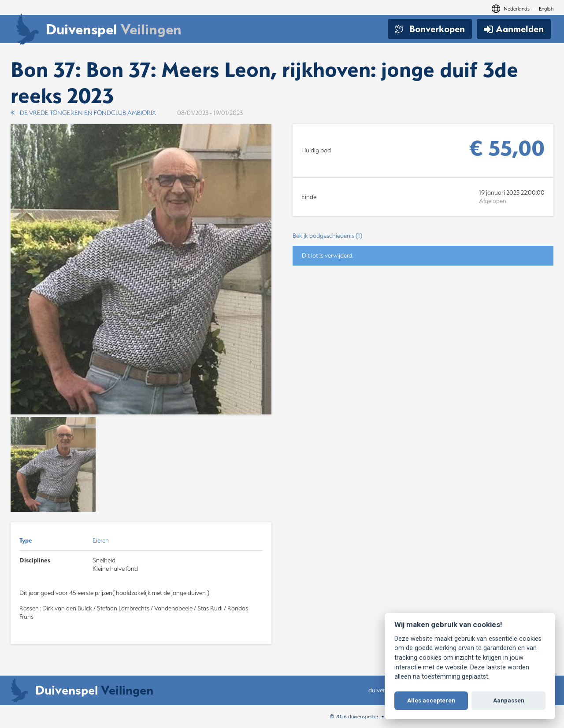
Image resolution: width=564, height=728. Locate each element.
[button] (423, 236)
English (546, 9)
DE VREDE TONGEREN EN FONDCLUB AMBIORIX (83, 113)
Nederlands (517, 9)
